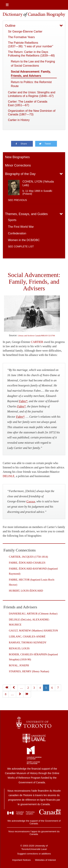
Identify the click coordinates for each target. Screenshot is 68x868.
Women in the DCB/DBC (24, 240)
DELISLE (9, 476)
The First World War (21, 227)
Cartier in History (19, 120)
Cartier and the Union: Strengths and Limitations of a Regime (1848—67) (32, 94)
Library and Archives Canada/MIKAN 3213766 (36, 336)
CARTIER (37, 342)
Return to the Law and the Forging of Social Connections (33, 63)
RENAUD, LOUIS (19, 648)
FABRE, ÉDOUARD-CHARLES (27, 563)
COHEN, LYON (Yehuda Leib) (38, 183)
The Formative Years (21, 37)
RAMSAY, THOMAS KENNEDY (28, 642)
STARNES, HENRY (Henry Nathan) (29, 671)
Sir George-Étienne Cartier (25, 32)
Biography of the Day (20, 174)
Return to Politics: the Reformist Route (31, 84)
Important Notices (21, 860)
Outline (10, 26)
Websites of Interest (45, 860)
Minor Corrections (18, 165)
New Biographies (17, 157)
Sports (12, 220)
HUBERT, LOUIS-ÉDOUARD (26, 591)
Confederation (17, 233)
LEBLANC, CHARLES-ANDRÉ (27, 637)
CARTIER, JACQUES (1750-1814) (28, 557)
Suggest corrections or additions (34, 854)
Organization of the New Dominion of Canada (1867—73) (32, 113)
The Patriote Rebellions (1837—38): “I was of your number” (31, 45)
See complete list (21, 246)
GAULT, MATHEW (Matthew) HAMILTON (33, 631)
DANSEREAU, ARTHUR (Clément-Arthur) (33, 614)
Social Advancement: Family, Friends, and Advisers (31, 74)
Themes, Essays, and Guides (26, 214)
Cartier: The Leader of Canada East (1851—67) (28, 103)
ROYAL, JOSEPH (19, 665)
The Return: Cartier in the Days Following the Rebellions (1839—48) (31, 54)
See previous (17, 200)
